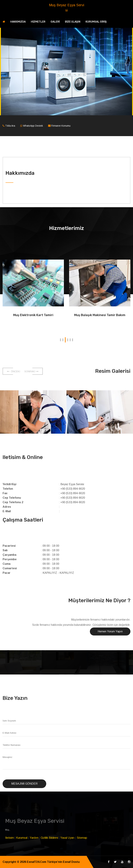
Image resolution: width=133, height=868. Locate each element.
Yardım (34, 838)
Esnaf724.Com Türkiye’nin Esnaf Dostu (53, 862)
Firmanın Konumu (61, 126)
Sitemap (82, 838)
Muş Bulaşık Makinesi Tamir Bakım (100, 315)
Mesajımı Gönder (24, 784)
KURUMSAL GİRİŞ (96, 22)
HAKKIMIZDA (18, 22)
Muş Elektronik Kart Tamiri (33, 315)
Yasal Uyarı (67, 838)
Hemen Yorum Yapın (110, 631)
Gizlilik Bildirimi (49, 838)
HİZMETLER (38, 22)
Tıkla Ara (10, 126)
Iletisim (10, 838)
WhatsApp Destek (33, 126)
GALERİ (55, 22)
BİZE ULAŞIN (73, 22)
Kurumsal (22, 838)
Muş (7, 830)
